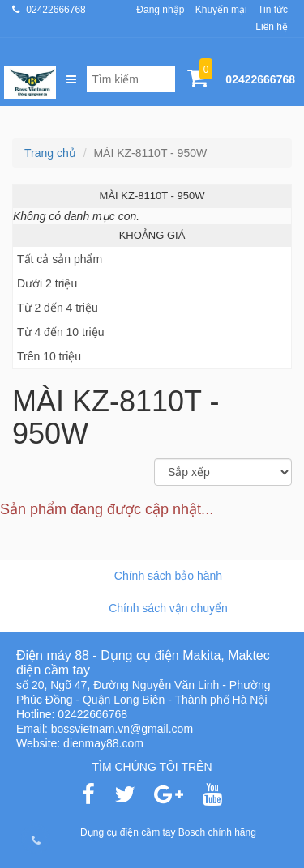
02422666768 (56, 10)
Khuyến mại (221, 10)
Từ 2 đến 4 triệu (58, 308)
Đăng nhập (160, 10)
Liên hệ (272, 27)
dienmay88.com (103, 743)
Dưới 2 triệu (47, 283)
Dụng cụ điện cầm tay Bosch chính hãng (168, 832)
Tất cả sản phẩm (60, 259)
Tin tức (273, 10)
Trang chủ (50, 153)
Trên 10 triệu (49, 356)
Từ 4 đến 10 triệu (61, 332)
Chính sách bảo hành (168, 576)
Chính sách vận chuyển (168, 608)
